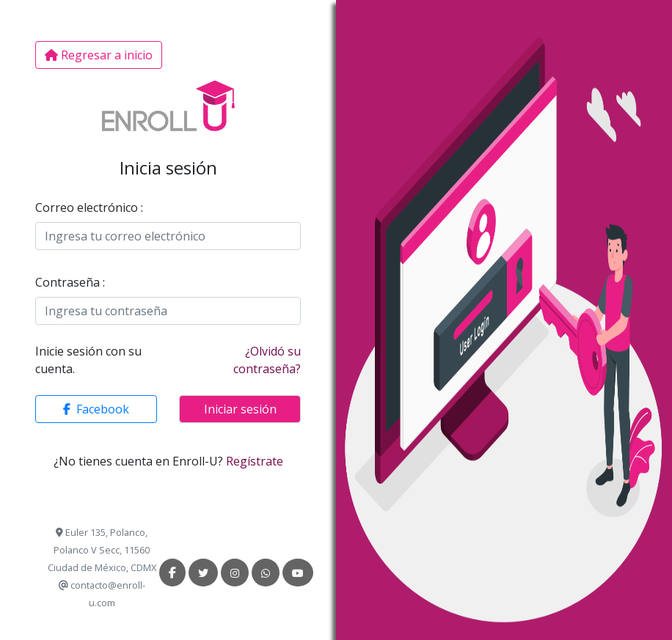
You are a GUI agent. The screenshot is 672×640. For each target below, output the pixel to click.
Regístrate (255, 461)
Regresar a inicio (99, 55)
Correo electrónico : (89, 207)
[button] (96, 409)
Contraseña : (70, 282)
